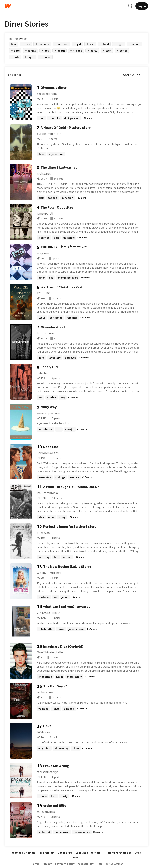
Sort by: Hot (133, 75)
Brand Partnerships (120, 853)
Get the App (65, 853)
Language (82, 853)
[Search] (130, 6)
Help (100, 864)
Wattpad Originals (24, 853)
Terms (35, 864)
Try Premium (46, 853)
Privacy (47, 864)
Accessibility (86, 864)
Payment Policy (65, 864)
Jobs (138, 853)
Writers (96, 853)
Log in (142, 6)
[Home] (65, 6)
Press (77, 858)
